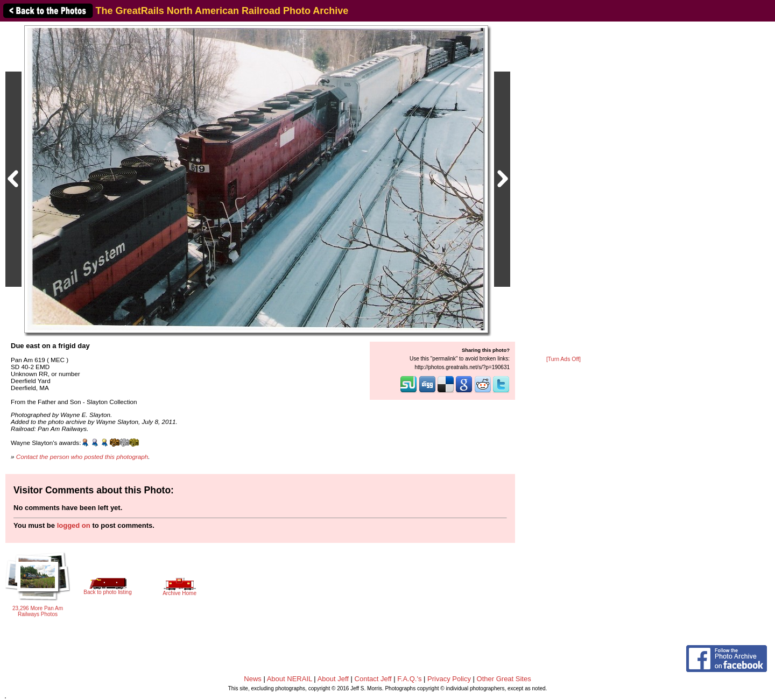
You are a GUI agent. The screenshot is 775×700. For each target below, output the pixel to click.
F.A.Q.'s (409, 679)
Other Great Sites (504, 679)
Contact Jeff (373, 679)
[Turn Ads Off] (563, 359)
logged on (74, 525)
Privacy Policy (449, 679)
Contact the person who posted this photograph (82, 457)
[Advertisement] (563, 189)
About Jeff (333, 679)
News (253, 679)
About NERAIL (290, 679)
